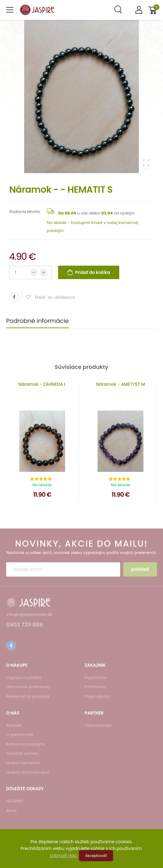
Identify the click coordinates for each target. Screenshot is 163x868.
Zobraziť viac (63, 855)
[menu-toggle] (10, 10)
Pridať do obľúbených (53, 297)
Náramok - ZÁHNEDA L (42, 384)
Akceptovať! (96, 856)
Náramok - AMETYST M (121, 384)
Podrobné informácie (37, 321)
